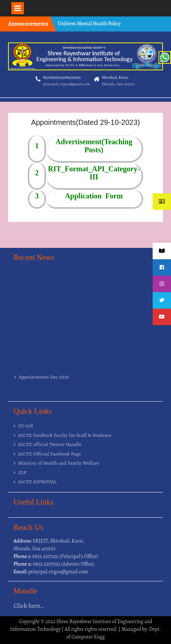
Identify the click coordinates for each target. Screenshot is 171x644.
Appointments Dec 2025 (44, 379)
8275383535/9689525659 (62, 77)
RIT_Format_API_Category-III (94, 173)
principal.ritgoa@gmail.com (67, 84)
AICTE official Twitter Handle (50, 444)
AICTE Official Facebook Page (50, 454)
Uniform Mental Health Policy (89, 24)
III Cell (26, 426)
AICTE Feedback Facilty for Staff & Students (65, 435)
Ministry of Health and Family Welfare (59, 463)
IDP (23, 472)
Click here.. (29, 606)
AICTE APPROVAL (38, 482)
